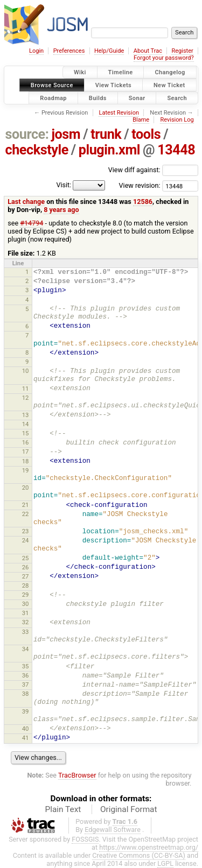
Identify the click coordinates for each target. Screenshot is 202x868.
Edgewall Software (113, 830)
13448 (176, 150)
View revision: (140, 185)
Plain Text (63, 809)
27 (26, 576)
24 (26, 540)
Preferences (69, 51)
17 (26, 451)
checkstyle (37, 150)
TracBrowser (77, 775)
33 (26, 632)
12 (26, 398)
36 (26, 675)
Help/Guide (109, 51)
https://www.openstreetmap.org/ (149, 847)
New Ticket (169, 85)
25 (26, 558)
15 (26, 433)
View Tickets (113, 85)
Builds (98, 98)
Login (36, 51)
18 (26, 461)
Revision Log (177, 120)
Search (177, 98)
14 (26, 424)
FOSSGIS (85, 839)
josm (66, 134)
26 (26, 567)
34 (26, 649)
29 (26, 595)
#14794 (32, 223)
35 (26, 666)
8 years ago (61, 210)
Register (182, 51)
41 (26, 738)
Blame (141, 120)
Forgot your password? (164, 58)
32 (26, 622)
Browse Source (52, 85)
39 (26, 711)
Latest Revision (119, 113)
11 (26, 389)
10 (26, 371)
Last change (26, 202)
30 (26, 604)
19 (26, 470)
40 (26, 729)
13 (26, 415)
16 (26, 442)
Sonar (137, 98)
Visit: (64, 185)
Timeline (121, 72)
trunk (106, 134)
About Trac (148, 51)
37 (26, 684)
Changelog (170, 72)
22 (26, 514)
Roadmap (53, 98)
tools (146, 134)
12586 (143, 202)
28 (26, 585)
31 (26, 613)
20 (26, 488)
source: (27, 134)
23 (26, 531)
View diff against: (153, 170)
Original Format (129, 809)
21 (26, 505)
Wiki (80, 72)
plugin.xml (109, 150)
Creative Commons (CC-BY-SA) (139, 855)
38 (26, 694)
